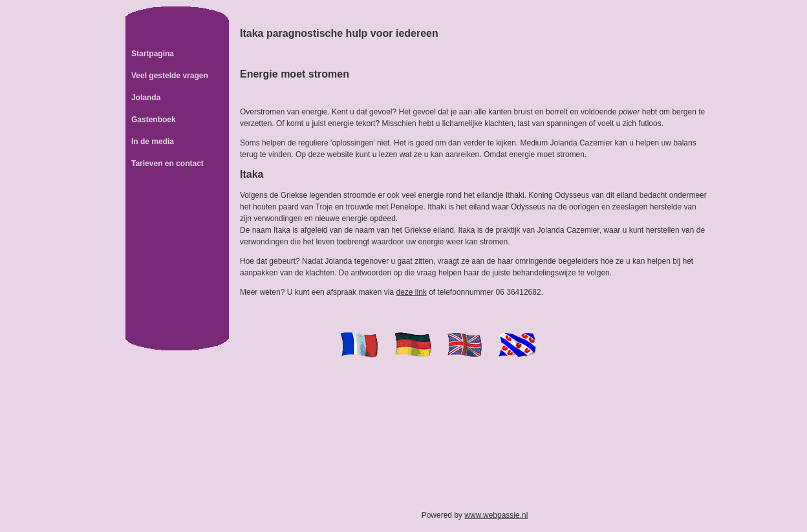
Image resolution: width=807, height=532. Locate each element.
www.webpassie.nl (496, 515)
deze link (411, 292)
